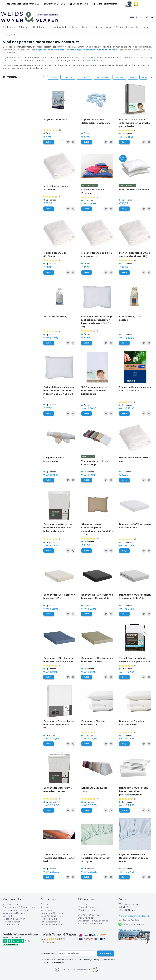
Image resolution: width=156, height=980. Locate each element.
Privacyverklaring (100, 921)
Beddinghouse (102, 77)
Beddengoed (9, 27)
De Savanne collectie (51, 925)
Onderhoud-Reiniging (52, 913)
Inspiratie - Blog (49, 919)
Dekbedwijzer (48, 904)
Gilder (100, 61)
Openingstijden (86, 918)
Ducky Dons (68, 77)
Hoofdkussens (40, 27)
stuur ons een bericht (131, 924)
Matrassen (74, 27)
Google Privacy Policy (96, 960)
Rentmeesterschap (50, 922)
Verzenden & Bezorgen (15, 913)
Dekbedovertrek (58, 27)
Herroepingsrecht (12, 922)
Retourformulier (11, 925)
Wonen (110, 27)
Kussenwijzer (47, 907)
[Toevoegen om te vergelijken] (73, 142)
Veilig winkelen (11, 904)
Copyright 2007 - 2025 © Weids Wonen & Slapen (76, 969)
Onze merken (96, 915)
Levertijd (7, 916)
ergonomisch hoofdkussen (50, 50)
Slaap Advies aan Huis (51, 916)
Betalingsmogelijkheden (16, 910)
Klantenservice (143, 27)
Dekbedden (24, 27)
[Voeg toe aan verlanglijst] (68, 142)
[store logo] (65, 17)
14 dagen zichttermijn (14, 919)
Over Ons (83, 915)
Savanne (141, 58)
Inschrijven (105, 953)
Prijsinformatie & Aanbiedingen (19, 907)
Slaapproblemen (124, 27)
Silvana (91, 61)
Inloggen (83, 904)
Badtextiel (98, 27)
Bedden (86, 27)
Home (6, 35)
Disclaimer (84, 921)
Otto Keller (14, 61)
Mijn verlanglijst (86, 907)
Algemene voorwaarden (90, 924)
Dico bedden (85, 77)
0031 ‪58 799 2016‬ (131, 920)
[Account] (147, 17)
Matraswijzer (47, 910)
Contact (124, 899)
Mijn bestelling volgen (90, 910)
